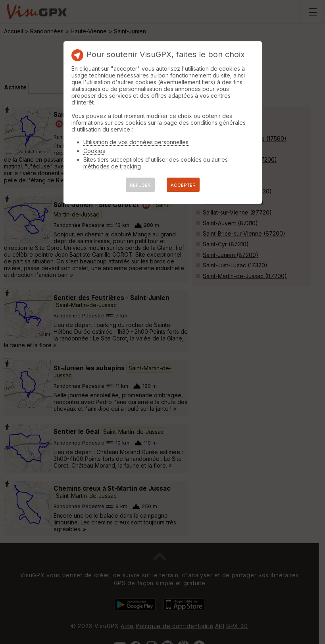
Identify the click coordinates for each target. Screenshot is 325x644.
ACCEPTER (183, 185)
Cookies (94, 151)
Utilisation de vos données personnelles (136, 142)
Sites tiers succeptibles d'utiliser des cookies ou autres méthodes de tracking (156, 163)
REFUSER (140, 185)
